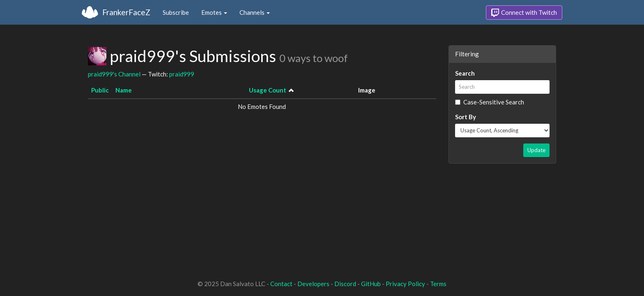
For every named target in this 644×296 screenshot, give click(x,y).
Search (465, 73)
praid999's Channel (114, 74)
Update (536, 150)
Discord (345, 284)
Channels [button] (255, 12)
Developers (313, 284)
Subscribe (176, 12)
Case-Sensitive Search (490, 102)
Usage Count (268, 90)
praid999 (182, 74)
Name (124, 90)
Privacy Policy (405, 284)
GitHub (371, 284)
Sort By (466, 117)
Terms (438, 284)
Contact (281, 284)
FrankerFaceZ (126, 12)
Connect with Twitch (524, 13)
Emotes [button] (214, 12)
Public (100, 90)
